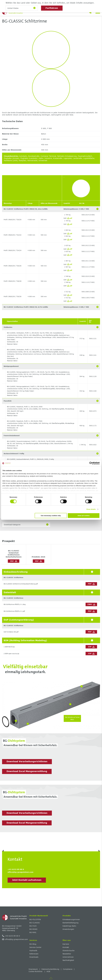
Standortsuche (68, 950)
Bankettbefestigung (70, 923)
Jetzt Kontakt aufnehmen (27, 880)
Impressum (33, 969)
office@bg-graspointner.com (20, 872)
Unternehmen (68, 957)
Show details (91, 509)
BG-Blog (33, 944)
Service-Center (35, 947)
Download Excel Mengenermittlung (27, 771)
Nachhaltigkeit (68, 960)
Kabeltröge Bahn (69, 926)
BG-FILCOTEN (35, 919)
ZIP (91, 647)
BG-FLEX (33, 926)
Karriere (66, 944)
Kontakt (66, 947)
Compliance (68, 969)
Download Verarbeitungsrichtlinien (27, 761)
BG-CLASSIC (35, 923)
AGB (48, 971)
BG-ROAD (33, 929)
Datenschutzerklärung (50, 969)
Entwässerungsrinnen (71, 919)
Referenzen (34, 954)
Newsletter (67, 954)
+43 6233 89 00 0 (16, 869)
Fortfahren (52, 8)
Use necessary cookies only (51, 515)
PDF (14, 561)
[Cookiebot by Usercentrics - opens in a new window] (90, 463)
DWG (91, 605)
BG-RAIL (33, 932)
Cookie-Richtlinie (36, 971)
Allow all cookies (84, 515)
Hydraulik (33, 950)
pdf (70, 218)
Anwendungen (68, 929)
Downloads (34, 957)
